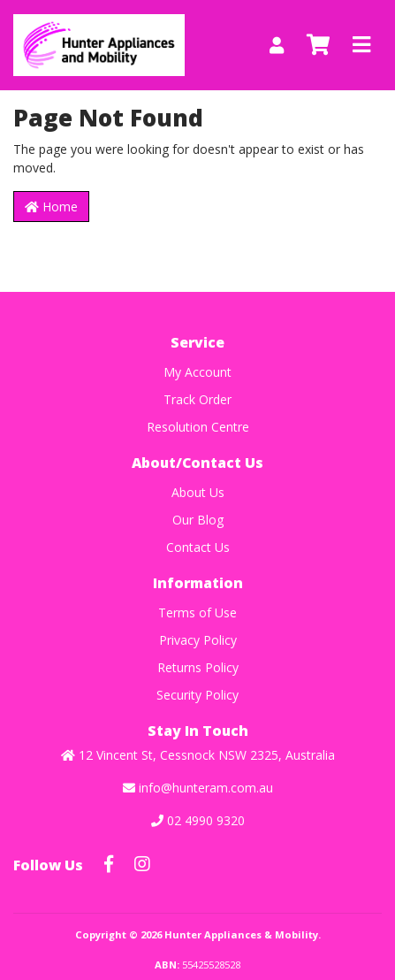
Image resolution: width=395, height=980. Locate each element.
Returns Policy (198, 667)
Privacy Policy (198, 640)
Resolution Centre (198, 427)
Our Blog (198, 520)
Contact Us (198, 547)
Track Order (197, 399)
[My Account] (277, 46)
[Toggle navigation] (361, 45)
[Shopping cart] (318, 45)
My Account (197, 372)
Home (51, 207)
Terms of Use (197, 612)
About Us (198, 492)
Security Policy (197, 695)
